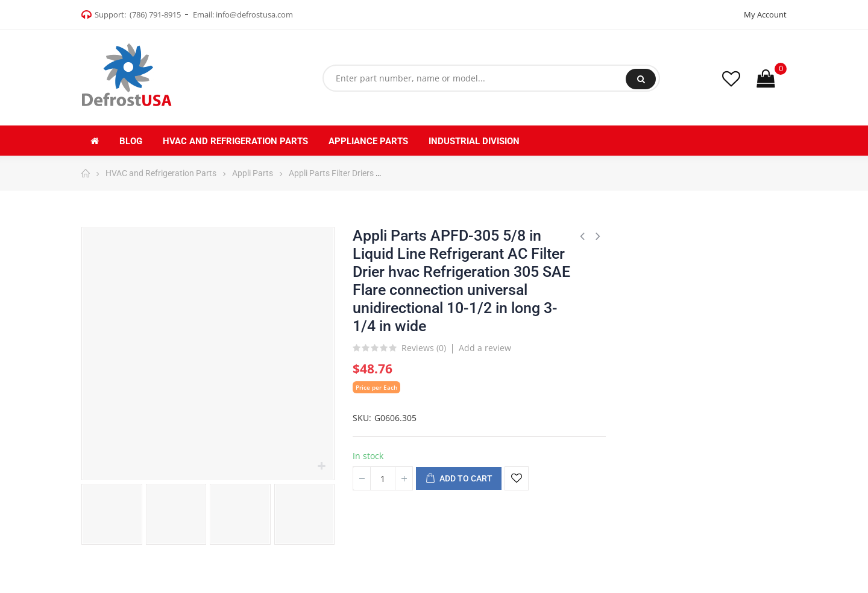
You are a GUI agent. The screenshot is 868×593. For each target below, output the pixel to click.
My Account (765, 14)
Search (641, 79)
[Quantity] (383, 478)
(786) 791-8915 (155, 14)
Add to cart (459, 479)
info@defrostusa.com (254, 14)
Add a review (485, 348)
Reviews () (424, 349)
